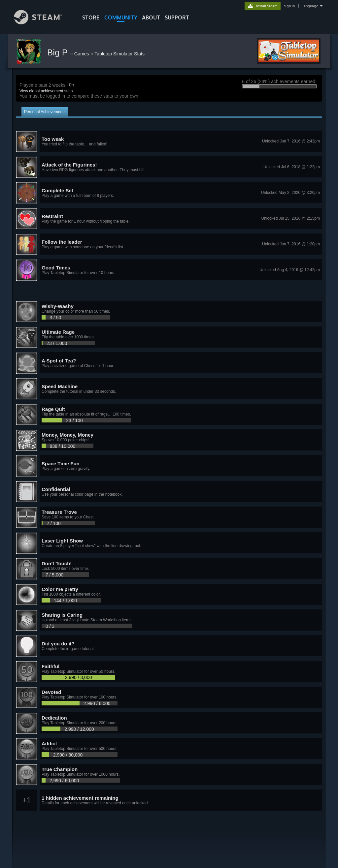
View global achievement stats (46, 91)
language (310, 6)
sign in (289, 6)
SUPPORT (177, 17)
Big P (59, 52)
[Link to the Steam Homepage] (43, 23)
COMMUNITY (121, 17)
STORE (91, 17)
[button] (169, 141)
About (151, 17)
